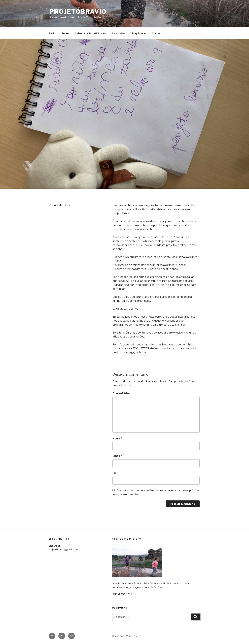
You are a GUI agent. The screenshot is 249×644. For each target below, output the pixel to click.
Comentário (122, 393)
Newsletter (119, 33)
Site (115, 473)
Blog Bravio (139, 33)
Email (117, 456)
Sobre (65, 33)
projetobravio (78, 12)
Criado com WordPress (125, 636)
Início (52, 33)
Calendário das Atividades (90, 33)
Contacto (158, 33)
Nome (117, 439)
